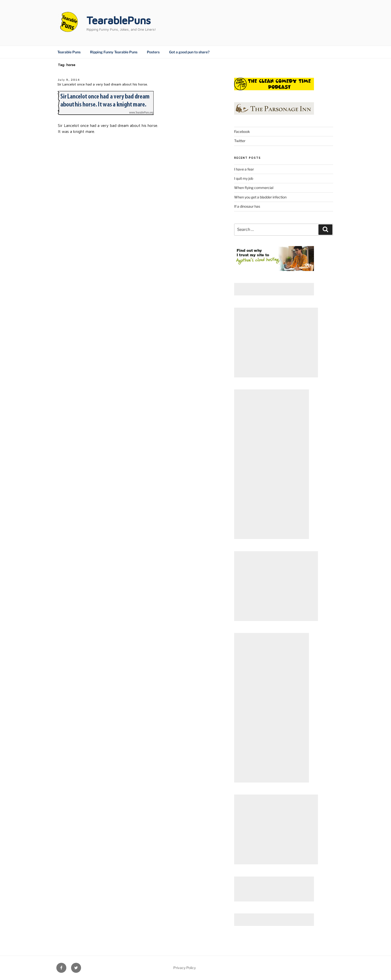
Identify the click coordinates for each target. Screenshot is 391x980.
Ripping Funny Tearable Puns (114, 52)
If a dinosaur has (247, 206)
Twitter (240, 141)
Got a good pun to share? (189, 52)
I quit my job (244, 178)
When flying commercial (254, 188)
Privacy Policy (185, 968)
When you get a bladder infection (260, 197)
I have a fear (244, 169)
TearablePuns (119, 20)
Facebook (242, 132)
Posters (153, 52)
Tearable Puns (69, 52)
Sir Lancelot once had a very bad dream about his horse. (103, 84)
